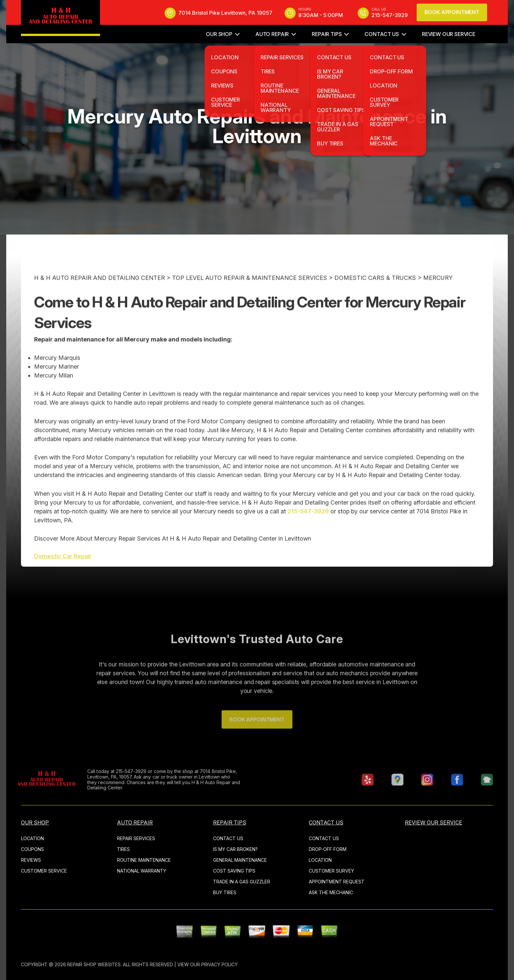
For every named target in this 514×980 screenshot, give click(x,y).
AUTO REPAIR (272, 34)
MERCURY (438, 291)
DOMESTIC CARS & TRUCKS (375, 291)
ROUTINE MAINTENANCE (144, 860)
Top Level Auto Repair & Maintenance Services (250, 291)
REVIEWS (31, 860)
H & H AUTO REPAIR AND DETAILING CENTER (99, 291)
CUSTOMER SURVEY (331, 871)
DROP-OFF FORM (328, 849)
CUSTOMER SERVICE (44, 871)
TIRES (123, 849)
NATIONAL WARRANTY (142, 871)
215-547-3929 (308, 525)
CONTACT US (382, 34)
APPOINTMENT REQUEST (337, 882)
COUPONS (32, 849)
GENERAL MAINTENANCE (240, 860)
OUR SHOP (219, 34)
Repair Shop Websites (94, 964)
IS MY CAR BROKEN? (235, 849)
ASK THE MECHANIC (331, 892)
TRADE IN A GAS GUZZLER (242, 882)
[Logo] (60, 18)
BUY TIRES (225, 892)
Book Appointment (452, 12)
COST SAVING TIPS (234, 871)
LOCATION (32, 838)
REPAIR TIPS (327, 34)
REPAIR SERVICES (136, 838)
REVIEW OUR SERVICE (449, 34)
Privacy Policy (219, 964)
